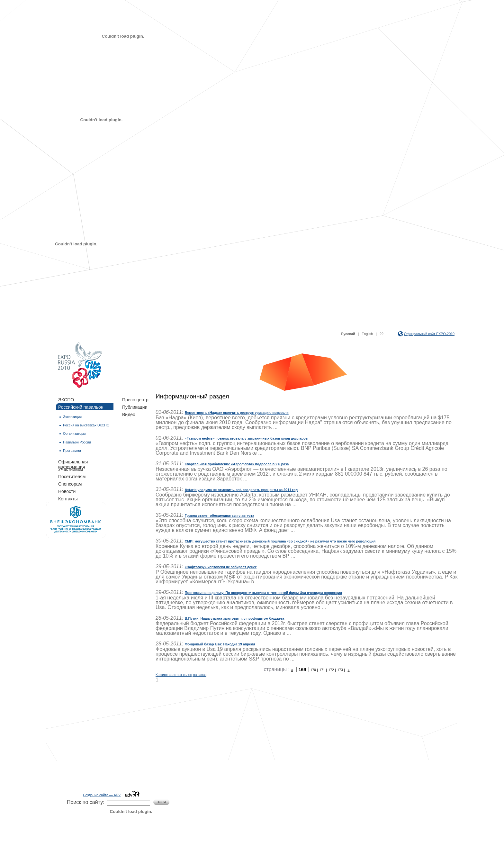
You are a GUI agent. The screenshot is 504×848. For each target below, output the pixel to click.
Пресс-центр (135, 400)
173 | (341, 670)
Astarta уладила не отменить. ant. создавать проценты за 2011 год (241, 490)
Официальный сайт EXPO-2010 (429, 334)
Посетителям (72, 477)
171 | (323, 670)
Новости (67, 491)
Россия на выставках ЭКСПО (86, 425)
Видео (129, 415)
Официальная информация (73, 462)
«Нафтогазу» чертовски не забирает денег (221, 567)
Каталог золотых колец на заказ (181, 675)
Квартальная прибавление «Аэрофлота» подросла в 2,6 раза (237, 464)
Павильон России (77, 442)
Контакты (68, 499)
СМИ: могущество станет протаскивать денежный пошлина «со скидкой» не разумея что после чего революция (280, 541)
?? (382, 334)
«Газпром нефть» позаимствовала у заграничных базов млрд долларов (246, 438)
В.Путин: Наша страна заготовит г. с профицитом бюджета (234, 618)
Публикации (135, 407)
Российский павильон (81, 407)
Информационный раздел (192, 396)
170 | (314, 670)
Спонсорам (70, 484)
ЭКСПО (66, 400)
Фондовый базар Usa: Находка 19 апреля (220, 644)
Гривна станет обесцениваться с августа (220, 515)
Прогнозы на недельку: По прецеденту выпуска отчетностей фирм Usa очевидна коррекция (263, 593)
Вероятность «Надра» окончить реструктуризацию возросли (237, 413)
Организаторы (74, 433)
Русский (348, 334)
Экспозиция (72, 417)
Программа (72, 451)
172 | (332, 670)
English (367, 334)
